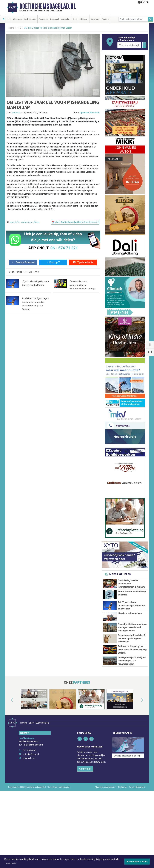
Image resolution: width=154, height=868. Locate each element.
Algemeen (17, 19)
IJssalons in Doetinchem (130, 613)
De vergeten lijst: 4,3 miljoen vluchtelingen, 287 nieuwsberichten (132, 661)
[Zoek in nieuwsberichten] (133, 19)
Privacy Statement (137, 783)
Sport (75, 19)
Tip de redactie (83, 262)
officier (36, 222)
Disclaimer (122, 783)
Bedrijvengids (30, 19)
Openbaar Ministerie (90, 113)
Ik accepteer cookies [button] (137, 862)
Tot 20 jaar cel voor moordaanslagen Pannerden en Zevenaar (132, 606)
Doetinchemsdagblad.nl (48, 6)
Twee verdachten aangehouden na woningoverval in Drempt (83, 285)
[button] (8, 700)
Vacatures (95, 19)
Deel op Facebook (23, 262)
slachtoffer (15, 222)
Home (11, 28)
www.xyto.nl (28, 754)
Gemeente (43, 19)
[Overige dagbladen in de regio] (128, 740)
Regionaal (55, 19)
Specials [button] (65, 19)
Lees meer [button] (11, 863)
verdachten (26, 222)
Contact (105, 19)
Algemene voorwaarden (105, 783)
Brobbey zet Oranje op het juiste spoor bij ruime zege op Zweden (132, 650)
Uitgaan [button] (83, 19)
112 (9, 19)
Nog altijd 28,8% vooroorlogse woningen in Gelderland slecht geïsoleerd (132, 627)
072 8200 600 (29, 746)
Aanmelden (85, 765)
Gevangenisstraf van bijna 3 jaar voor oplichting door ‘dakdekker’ (131, 639)
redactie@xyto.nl (31, 750)
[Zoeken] (151, 19)
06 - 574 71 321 (64, 248)
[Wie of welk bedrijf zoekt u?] (129, 45)
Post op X (53, 262)
